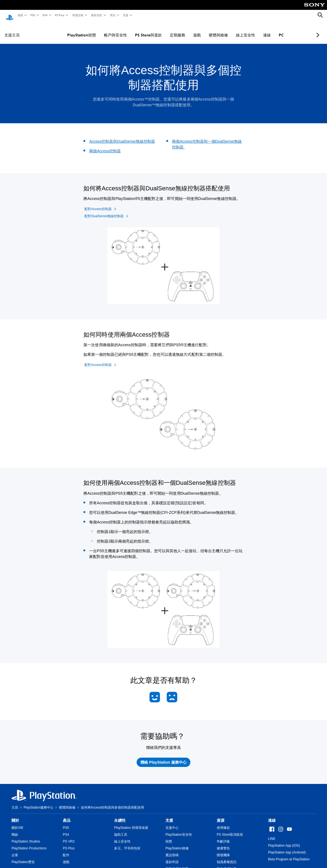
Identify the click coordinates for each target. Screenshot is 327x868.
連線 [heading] (272, 815)
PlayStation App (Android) (287, 847)
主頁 (15, 802)
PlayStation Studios (26, 836)
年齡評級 (223, 836)
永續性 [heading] (120, 815)
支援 (125, 15)
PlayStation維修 (177, 843)
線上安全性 (233, 30)
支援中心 (172, 823)
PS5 (33, 15)
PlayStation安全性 (179, 829)
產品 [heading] (67, 815)
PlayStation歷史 (23, 857)
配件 (66, 850)
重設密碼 (172, 850)
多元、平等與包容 (127, 843)
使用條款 (223, 823)
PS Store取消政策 (230, 829)
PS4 (45, 15)
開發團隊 (223, 850)
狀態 (169, 836)
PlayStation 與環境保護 (131, 823)
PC (269, 30)
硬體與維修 (206, 30)
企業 (15, 850)
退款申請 (172, 857)
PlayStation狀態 (69, 30)
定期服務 (165, 30)
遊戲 (20, 15)
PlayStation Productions (29, 843)
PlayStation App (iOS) (284, 840)
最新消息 (96, 15)
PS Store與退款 (136, 30)
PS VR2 (69, 836)
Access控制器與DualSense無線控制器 (122, 136)
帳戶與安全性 (103, 30)
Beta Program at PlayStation (289, 854)
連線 (254, 30)
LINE (272, 833)
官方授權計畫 (227, 864)
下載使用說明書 (177, 864)
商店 (112, 15)
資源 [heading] (221, 815)
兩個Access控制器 (105, 146)
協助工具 (121, 829)
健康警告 (223, 843)
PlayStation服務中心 (39, 802)
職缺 (15, 829)
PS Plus (59, 15)
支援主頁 (12, 30)
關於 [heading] (15, 815)
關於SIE (17, 823)
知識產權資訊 (227, 857)
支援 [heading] (169, 815)
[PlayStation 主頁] (10, 15)
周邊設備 (77, 15)
